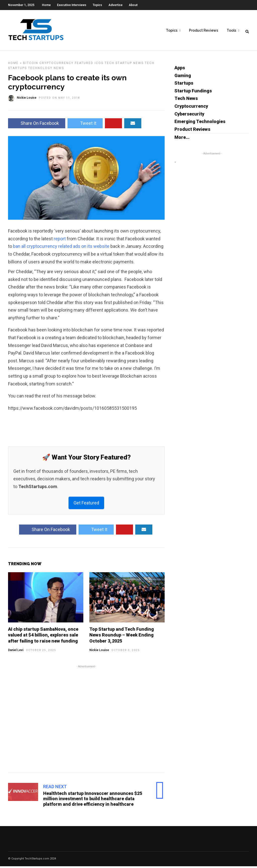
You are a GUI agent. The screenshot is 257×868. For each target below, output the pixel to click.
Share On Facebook (37, 125)
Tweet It (85, 125)
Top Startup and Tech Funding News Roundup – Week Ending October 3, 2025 (122, 637)
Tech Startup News (124, 65)
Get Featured (86, 505)
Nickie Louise (99, 652)
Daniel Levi (16, 652)
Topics (97, 5)
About (133, 5)
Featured (84, 65)
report (60, 240)
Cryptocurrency (56, 65)
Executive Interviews (72, 5)
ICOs (99, 65)
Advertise (115, 5)
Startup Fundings (193, 93)
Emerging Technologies (200, 123)
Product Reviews (204, 30)
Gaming (183, 77)
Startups (184, 85)
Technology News (46, 70)
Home (46, 5)
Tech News (186, 100)
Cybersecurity (189, 116)
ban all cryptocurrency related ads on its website (61, 248)
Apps (180, 69)
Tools (231, 30)
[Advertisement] (86, 720)
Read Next (55, 788)
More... (182, 139)
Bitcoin (31, 65)
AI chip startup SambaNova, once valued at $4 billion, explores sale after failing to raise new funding (43, 637)
